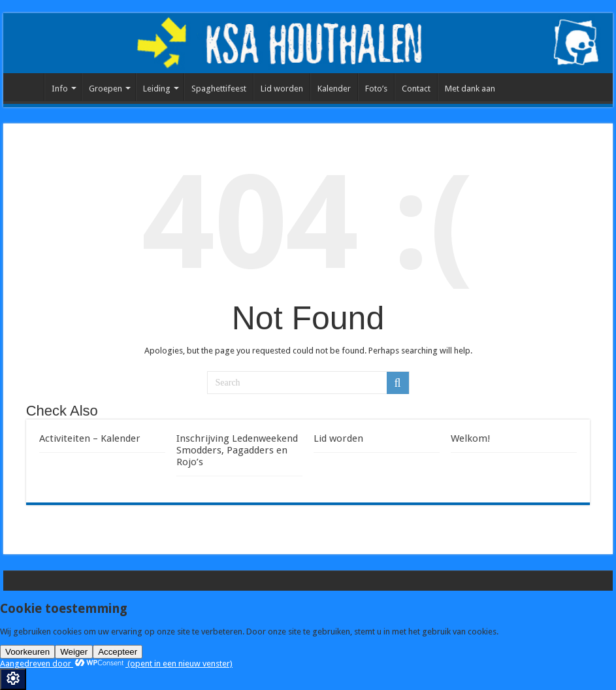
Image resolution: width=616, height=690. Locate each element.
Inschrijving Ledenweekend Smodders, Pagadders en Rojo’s (237, 450)
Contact (416, 89)
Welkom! (471, 438)
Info (60, 89)
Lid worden (282, 89)
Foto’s (376, 89)
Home (27, 87)
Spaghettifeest (219, 89)
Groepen (105, 89)
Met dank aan (470, 89)
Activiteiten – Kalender (90, 438)
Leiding (157, 89)
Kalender (334, 89)
